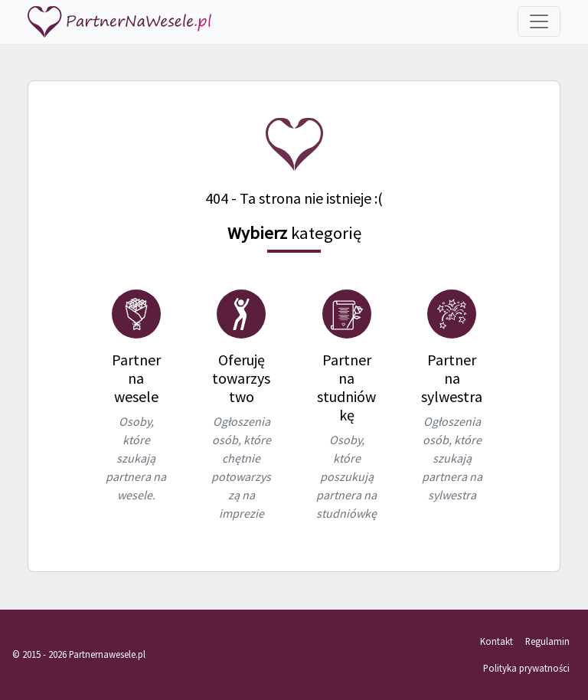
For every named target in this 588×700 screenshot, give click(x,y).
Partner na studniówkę (346, 387)
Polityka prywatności (526, 668)
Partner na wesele (136, 378)
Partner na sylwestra (452, 378)
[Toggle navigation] (539, 21)
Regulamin (547, 641)
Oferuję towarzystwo (241, 378)
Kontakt (497, 641)
